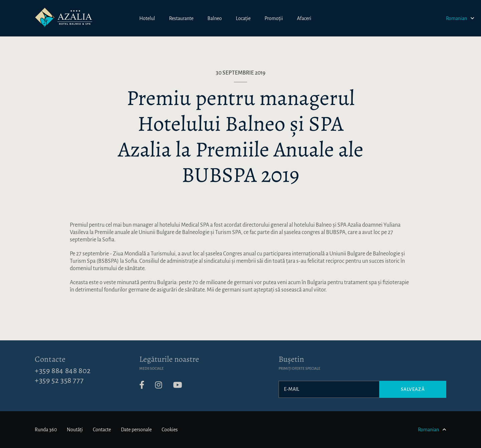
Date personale (136, 430)
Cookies (170, 430)
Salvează (413, 389)
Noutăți (75, 430)
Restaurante (181, 18)
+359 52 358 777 (59, 380)
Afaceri (304, 18)
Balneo (215, 18)
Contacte (50, 359)
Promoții (274, 18)
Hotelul (147, 18)
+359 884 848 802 (63, 371)
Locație (243, 18)
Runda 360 (46, 430)
